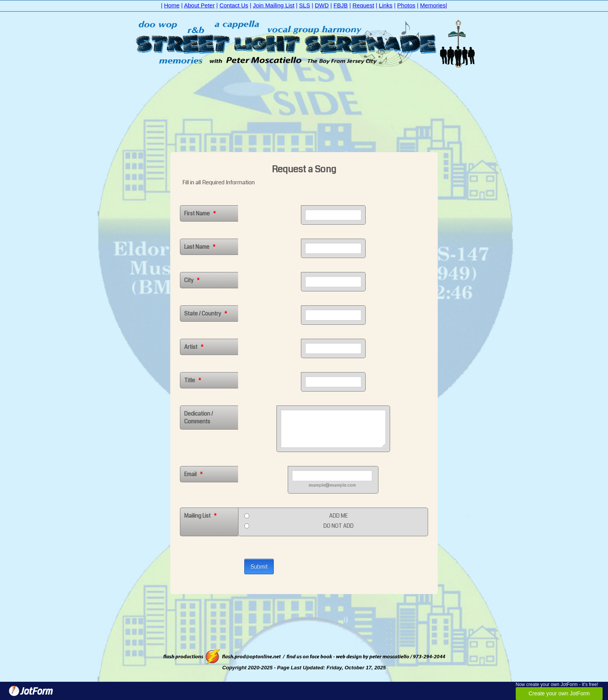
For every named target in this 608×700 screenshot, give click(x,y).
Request (363, 5)
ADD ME (339, 516)
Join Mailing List (274, 5)
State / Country (206, 314)
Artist (194, 347)
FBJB (341, 5)
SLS (304, 5)
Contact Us (234, 5)
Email (193, 474)
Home (172, 5)
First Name (200, 213)
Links (386, 5)
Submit (259, 567)
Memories (433, 5)
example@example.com (332, 485)
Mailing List (200, 516)
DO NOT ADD (339, 526)
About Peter (199, 5)
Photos (406, 5)
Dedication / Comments (199, 418)
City (192, 280)
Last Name (200, 247)
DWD (322, 5)
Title (193, 380)
